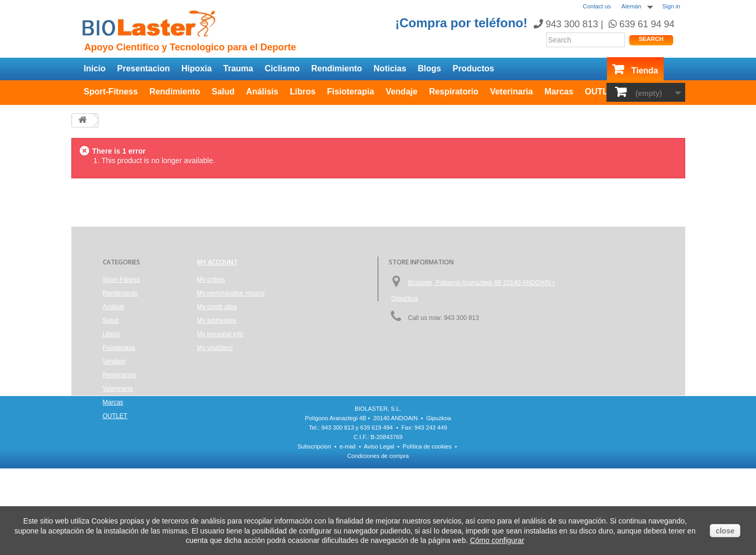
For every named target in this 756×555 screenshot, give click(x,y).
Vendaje (401, 92)
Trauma (238, 68)
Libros (302, 92)
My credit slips (217, 307)
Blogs (429, 68)
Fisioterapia (350, 92)
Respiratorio (454, 92)
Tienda (645, 71)
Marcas (559, 92)
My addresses (217, 321)
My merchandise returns (231, 293)
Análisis (262, 92)
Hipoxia (197, 68)
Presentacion (143, 68)
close (725, 531)
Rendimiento (337, 68)
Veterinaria (512, 92)
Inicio (95, 68)
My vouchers (215, 348)
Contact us (597, 6)
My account (217, 262)
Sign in (671, 6)
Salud (223, 92)
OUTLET (602, 92)
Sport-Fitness (111, 92)
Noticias (390, 68)
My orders (211, 280)
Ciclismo (282, 68)
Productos (473, 68)
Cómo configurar (497, 540)
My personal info (220, 334)
